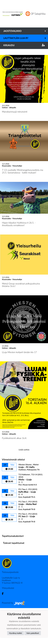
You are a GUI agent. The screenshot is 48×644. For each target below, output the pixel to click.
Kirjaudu (24, 45)
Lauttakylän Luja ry (26, 38)
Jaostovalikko (26, 31)
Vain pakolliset (33, 633)
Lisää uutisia (24, 485)
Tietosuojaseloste (10, 608)
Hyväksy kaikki (16, 633)
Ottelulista (8, 563)
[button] (4, 67)
